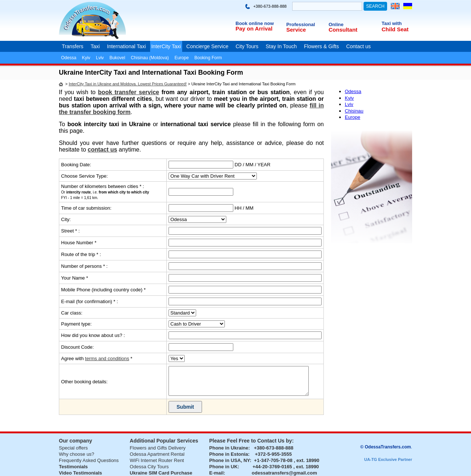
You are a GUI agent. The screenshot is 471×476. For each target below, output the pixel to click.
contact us (102, 150)
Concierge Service (207, 46)
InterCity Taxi (166, 46)
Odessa (69, 58)
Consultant (343, 30)
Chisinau (354, 111)
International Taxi (127, 46)
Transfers (73, 46)
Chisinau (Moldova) (150, 58)
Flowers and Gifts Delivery (158, 448)
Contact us (359, 46)
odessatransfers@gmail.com (284, 473)
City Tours (247, 46)
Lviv (100, 58)
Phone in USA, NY (230, 460)
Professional (301, 24)
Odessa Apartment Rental (157, 454)
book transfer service (128, 92)
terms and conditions (107, 358)
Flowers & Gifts (321, 46)
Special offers (73, 448)
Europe (182, 58)
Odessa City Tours (149, 467)
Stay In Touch (281, 46)
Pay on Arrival (254, 29)
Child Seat (395, 29)
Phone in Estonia (229, 454)
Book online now (255, 23)
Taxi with (392, 23)
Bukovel (117, 58)
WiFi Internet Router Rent (157, 460)
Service (296, 30)
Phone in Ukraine (229, 448)
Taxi (95, 46)
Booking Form (208, 58)
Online (336, 24)
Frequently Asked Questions (89, 460)
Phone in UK (224, 467)
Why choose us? (77, 454)
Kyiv (86, 58)
